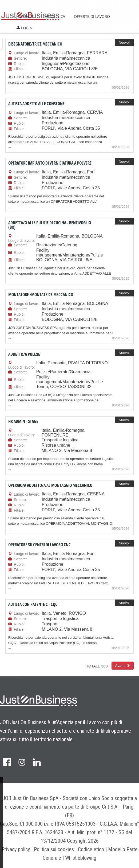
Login (24, 28)
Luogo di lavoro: (27, 53)
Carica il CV (54, 16)
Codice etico (91, 849)
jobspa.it (25, 16)
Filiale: (19, 69)
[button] (123, 666)
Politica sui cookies (54, 849)
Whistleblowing (81, 858)
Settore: (20, 58)
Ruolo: (19, 64)
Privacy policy (16, 849)
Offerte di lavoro (92, 16)
